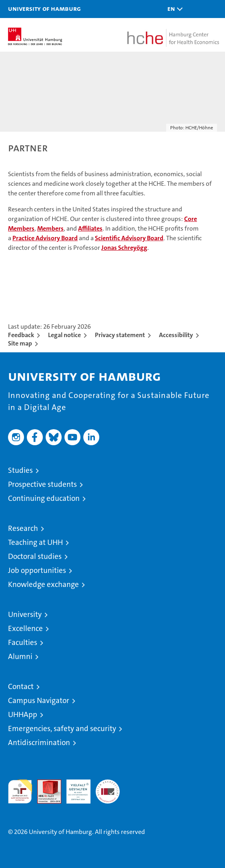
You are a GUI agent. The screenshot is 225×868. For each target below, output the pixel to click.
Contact (21, 686)
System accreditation (108, 788)
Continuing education (44, 498)
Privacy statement (120, 335)
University (25, 614)
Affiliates (90, 228)
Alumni (20, 656)
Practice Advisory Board (45, 238)
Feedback (21, 335)
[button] (173, 9)
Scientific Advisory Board (129, 238)
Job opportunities (37, 570)
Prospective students (42, 484)
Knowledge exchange (43, 584)
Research (23, 528)
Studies (20, 470)
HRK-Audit (74, 788)
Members (50, 228)
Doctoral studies (35, 556)
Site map (20, 343)
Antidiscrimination (39, 742)
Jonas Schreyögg (124, 248)
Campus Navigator (39, 700)
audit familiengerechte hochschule (20, 792)
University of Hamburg (44, 8)
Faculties (23, 642)
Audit (45, 784)
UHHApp (23, 714)
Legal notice (64, 335)
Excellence (25, 628)
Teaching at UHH (35, 542)
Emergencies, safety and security (62, 728)
